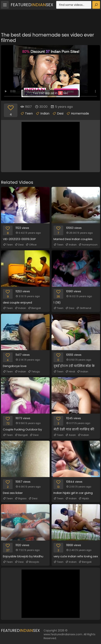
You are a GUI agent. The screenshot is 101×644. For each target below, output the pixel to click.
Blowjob (32, 562)
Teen (29, 113)
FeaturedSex (32, 5)
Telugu (34, 372)
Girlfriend (84, 308)
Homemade (80, 113)
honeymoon (88, 245)
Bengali (34, 308)
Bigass (21, 499)
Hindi (70, 372)
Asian (71, 435)
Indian (45, 113)
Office (31, 245)
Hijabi (84, 499)
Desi (60, 113)
